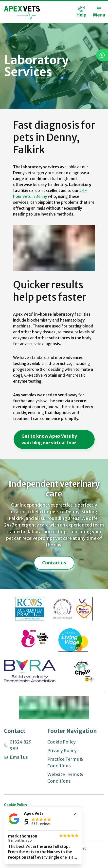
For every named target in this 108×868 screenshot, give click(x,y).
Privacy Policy (62, 751)
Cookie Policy (62, 742)
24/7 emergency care (26, 525)
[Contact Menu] (81, 12)
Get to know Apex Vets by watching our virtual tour (49, 439)
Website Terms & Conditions (65, 778)
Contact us (54, 563)
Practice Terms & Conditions (65, 762)
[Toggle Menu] (99, 12)
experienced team (85, 525)
